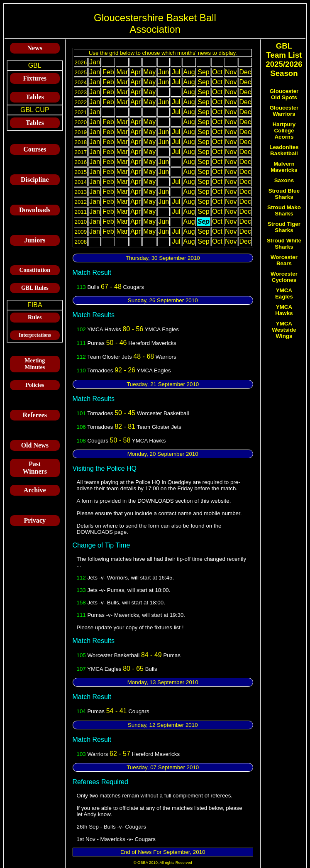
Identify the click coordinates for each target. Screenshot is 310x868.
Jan (95, 62)
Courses (35, 149)
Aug (189, 72)
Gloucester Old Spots (284, 94)
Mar (122, 72)
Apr (135, 72)
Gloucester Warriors (284, 111)
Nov (231, 72)
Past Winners (35, 468)
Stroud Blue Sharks (284, 194)
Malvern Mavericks (284, 167)
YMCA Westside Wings (284, 330)
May (149, 72)
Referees (35, 415)
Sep (203, 72)
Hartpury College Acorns (284, 131)
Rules (35, 317)
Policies (35, 385)
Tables (35, 97)
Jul (176, 72)
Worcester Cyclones (284, 277)
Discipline (35, 180)
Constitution (35, 270)
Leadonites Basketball (284, 150)
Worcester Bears (284, 260)
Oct (217, 72)
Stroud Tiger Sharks (284, 227)
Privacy (35, 520)
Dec (245, 72)
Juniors (35, 240)
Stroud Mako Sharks (284, 210)
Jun (164, 72)
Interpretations (35, 335)
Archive (35, 490)
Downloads (35, 210)
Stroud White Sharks (284, 244)
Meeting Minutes (35, 364)
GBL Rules (35, 288)
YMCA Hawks (284, 310)
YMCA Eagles (284, 293)
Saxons (284, 180)
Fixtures (35, 78)
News (35, 48)
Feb (108, 72)
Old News (35, 445)
